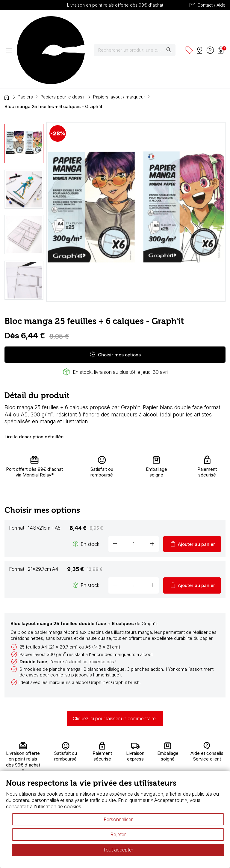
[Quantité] (134, 491)
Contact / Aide (207, 5)
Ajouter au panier (192, 491)
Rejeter (118, 834)
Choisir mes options (115, 302)
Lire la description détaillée (34, 384)
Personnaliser (118, 819)
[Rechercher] (138, 24)
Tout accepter (118, 850)
